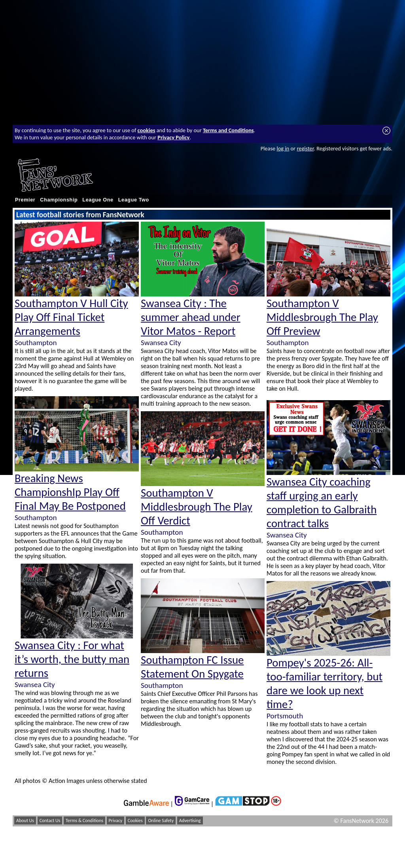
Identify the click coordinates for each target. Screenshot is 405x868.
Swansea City (35, 685)
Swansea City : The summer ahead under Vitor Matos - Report (191, 317)
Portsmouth (285, 716)
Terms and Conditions (228, 130)
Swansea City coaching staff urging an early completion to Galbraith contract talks (322, 503)
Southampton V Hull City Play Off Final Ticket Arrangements (71, 317)
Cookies (135, 821)
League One (98, 200)
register (305, 148)
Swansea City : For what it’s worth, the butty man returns (72, 659)
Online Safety (161, 821)
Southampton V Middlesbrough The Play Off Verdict (197, 507)
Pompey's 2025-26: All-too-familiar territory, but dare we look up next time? (325, 684)
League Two (134, 200)
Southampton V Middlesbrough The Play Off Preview (322, 317)
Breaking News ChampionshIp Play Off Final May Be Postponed (70, 492)
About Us (25, 821)
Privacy (116, 821)
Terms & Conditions (84, 821)
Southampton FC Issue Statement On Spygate (192, 667)
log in (283, 148)
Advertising (190, 821)
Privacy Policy (173, 137)
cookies (147, 130)
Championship (59, 200)
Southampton (36, 343)
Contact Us (50, 821)
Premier (25, 200)
